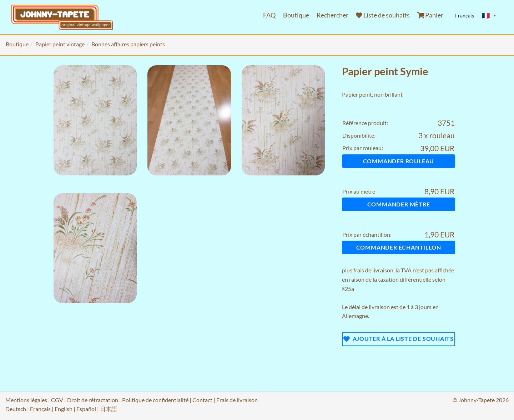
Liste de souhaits (383, 15)
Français (40, 409)
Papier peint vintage (60, 44)
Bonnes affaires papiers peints (128, 44)
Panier (430, 15)
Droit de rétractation (93, 400)
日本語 (109, 409)
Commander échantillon (399, 247)
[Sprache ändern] (489, 16)
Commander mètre (399, 204)
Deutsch (16, 409)
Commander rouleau (399, 161)
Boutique (296, 15)
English (64, 409)
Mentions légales (26, 400)
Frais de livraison (237, 400)
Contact (202, 400)
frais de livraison (373, 270)
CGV (57, 400)
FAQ (269, 15)
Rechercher (332, 15)
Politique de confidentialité (155, 400)
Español (86, 409)
